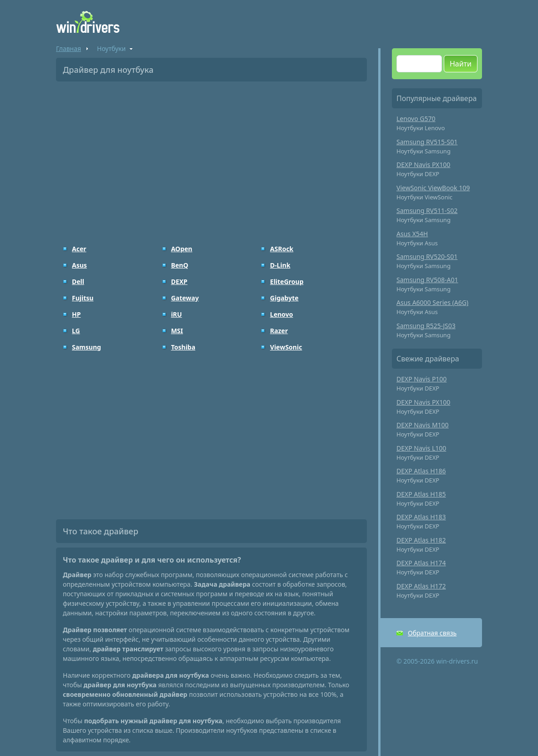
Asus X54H (412, 234)
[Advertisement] (211, 157)
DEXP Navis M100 (423, 425)
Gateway (185, 298)
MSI (177, 331)
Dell (78, 282)
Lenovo (282, 314)
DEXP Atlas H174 (421, 563)
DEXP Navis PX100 (423, 165)
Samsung (86, 347)
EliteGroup (287, 282)
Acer (79, 249)
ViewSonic (286, 347)
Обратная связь (432, 633)
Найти (461, 64)
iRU (177, 314)
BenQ (180, 265)
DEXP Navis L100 (421, 448)
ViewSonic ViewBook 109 (433, 188)
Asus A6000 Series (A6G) (432, 302)
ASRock (282, 249)
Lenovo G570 (416, 119)
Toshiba (183, 347)
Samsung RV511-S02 (427, 211)
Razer (279, 331)
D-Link (280, 265)
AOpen (182, 249)
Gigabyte (284, 298)
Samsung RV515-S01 (427, 142)
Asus (79, 265)
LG (76, 331)
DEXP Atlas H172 (421, 586)
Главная (69, 48)
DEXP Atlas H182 (421, 540)
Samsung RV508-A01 (427, 280)
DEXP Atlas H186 (421, 471)
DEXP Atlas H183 (421, 517)
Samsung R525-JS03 (426, 326)
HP (76, 314)
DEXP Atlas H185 (421, 494)
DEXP (179, 282)
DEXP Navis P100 (421, 379)
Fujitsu (83, 298)
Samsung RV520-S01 (427, 256)
